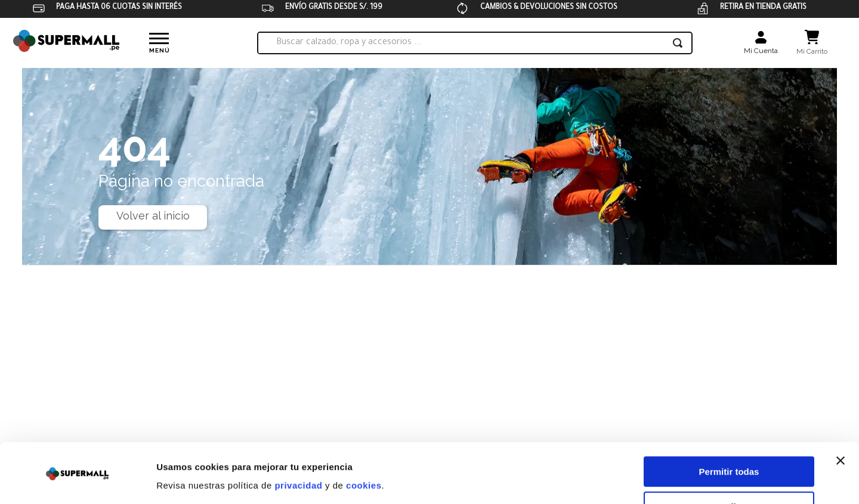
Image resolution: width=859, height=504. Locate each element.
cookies (364, 448)
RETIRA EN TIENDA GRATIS (763, 8)
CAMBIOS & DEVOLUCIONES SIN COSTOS (549, 8)
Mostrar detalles (191, 480)
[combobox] (475, 43)
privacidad (298, 448)
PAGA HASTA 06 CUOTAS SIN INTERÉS (119, 8)
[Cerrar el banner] (841, 423)
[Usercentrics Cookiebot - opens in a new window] (77, 481)
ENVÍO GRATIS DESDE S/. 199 (334, 8)
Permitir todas (729, 434)
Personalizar (729, 469)
